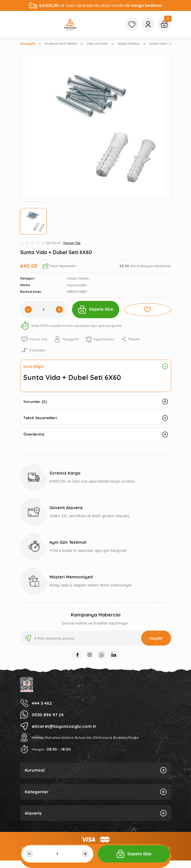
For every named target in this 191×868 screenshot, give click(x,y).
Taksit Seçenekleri (40, 418)
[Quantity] (44, 310)
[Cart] (164, 24)
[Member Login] (148, 24)
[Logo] (70, 24)
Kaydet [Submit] (156, 638)
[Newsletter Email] (96, 638)
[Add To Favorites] (147, 310)
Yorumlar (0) (35, 402)
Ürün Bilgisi (34, 366)
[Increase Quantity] (59, 310)
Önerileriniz (34, 434)
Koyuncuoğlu (77, 285)
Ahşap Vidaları (78, 278)
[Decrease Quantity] (28, 310)
